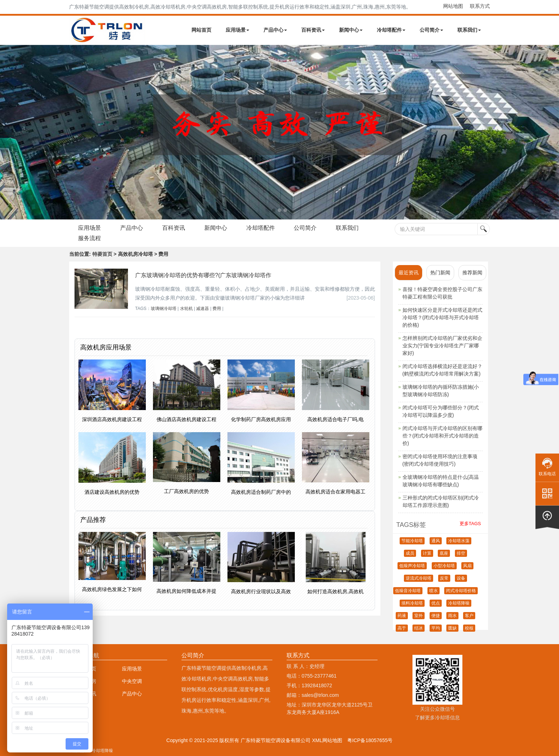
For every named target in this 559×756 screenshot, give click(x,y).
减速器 (202, 309)
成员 (410, 553)
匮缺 (452, 628)
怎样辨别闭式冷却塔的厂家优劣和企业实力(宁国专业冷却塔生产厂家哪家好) (442, 346)
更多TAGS (470, 524)
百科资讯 (313, 30)
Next (7, 132)
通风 (436, 541)
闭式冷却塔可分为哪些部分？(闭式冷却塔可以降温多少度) (441, 411)
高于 (402, 628)
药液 (402, 616)
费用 (217, 309)
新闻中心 (351, 30)
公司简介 (431, 30)
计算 (427, 553)
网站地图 (453, 6)
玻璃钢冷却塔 (164, 309)
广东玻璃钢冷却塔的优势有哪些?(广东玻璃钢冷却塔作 (203, 275)
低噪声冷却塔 (412, 566)
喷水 (434, 591)
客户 (469, 616)
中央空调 (132, 681)
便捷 (436, 616)
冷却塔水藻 (459, 541)
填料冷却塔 (412, 603)
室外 (419, 616)
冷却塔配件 (391, 30)
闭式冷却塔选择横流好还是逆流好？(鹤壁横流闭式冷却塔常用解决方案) (442, 370)
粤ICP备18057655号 (370, 740)
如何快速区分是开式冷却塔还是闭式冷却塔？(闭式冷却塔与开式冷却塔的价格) (442, 317)
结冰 (419, 628)
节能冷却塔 (412, 541)
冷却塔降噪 (459, 603)
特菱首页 (102, 254)
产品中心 (275, 30)
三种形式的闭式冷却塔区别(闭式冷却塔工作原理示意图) (441, 501)
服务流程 (89, 238)
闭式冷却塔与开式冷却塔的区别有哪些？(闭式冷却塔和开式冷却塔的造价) (442, 436)
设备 (461, 578)
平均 (436, 628)
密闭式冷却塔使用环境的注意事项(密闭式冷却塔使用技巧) (440, 460)
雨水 (452, 616)
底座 (444, 553)
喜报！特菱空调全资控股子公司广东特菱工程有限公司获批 (442, 293)
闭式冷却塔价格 (461, 591)
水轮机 (186, 309)
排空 (461, 553)
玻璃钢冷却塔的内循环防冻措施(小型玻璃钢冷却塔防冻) (441, 391)
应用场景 (237, 30)
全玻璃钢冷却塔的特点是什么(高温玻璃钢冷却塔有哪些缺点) (441, 481)
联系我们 (469, 30)
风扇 (467, 566)
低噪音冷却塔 (408, 591)
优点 (436, 603)
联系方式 (480, 6)
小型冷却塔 (444, 566)
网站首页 (201, 30)
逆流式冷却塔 (419, 578)
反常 (444, 578)
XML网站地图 (327, 740)
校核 (469, 628)
